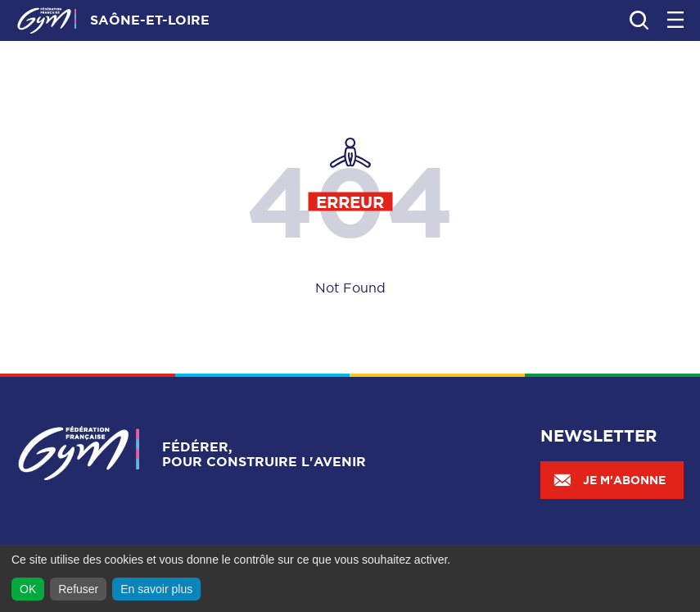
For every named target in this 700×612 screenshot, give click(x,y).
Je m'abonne (609, 480)
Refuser (78, 589)
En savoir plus (156, 589)
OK (28, 589)
